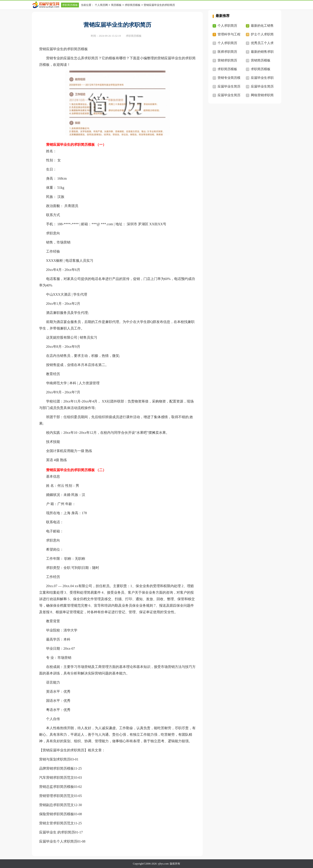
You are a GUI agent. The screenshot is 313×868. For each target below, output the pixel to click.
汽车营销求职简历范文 (57, 778)
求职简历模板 (70, 5)
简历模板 (116, 5)
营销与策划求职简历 (55, 759)
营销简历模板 (261, 60)
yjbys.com (163, 864)
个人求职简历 (227, 26)
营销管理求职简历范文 (57, 796)
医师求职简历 (227, 52)
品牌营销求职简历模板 (57, 768)
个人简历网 (101, 5)
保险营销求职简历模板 (57, 814)
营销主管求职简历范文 (57, 823)
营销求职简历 (227, 60)
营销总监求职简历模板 (57, 787)
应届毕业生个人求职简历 (58, 841)
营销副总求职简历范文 (57, 805)
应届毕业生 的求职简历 (57, 832)
